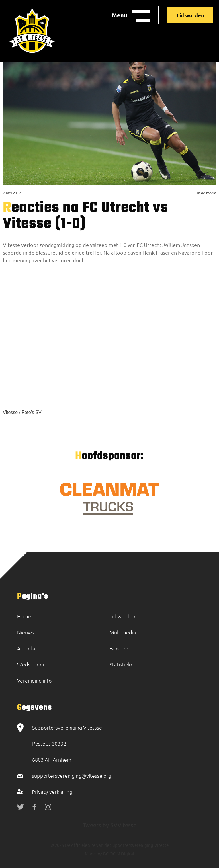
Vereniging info (34, 680)
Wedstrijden (31, 664)
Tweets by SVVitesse (110, 825)
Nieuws (26, 632)
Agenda (26, 648)
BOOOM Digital (118, 854)
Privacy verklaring (52, 792)
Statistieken (123, 664)
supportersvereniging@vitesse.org (72, 776)
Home (24, 616)
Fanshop (119, 648)
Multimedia (123, 632)
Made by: (94, 854)
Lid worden (190, 15)
